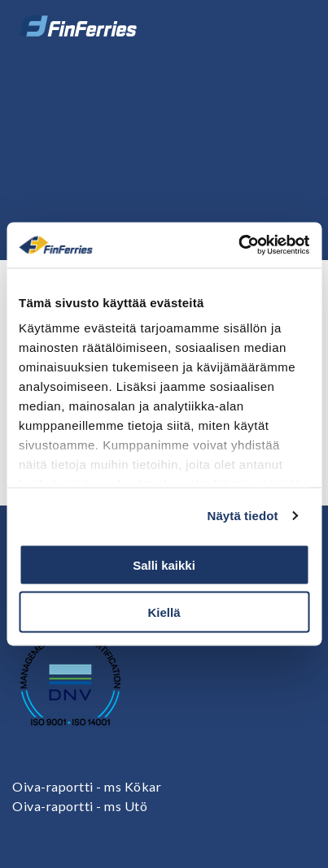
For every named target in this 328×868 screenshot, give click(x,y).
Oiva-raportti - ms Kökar (87, 786)
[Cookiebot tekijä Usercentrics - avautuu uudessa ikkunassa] (238, 245)
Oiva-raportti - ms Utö (80, 806)
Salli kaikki (164, 564)
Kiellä (164, 612)
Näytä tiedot (243, 516)
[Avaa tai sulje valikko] (293, 26)
